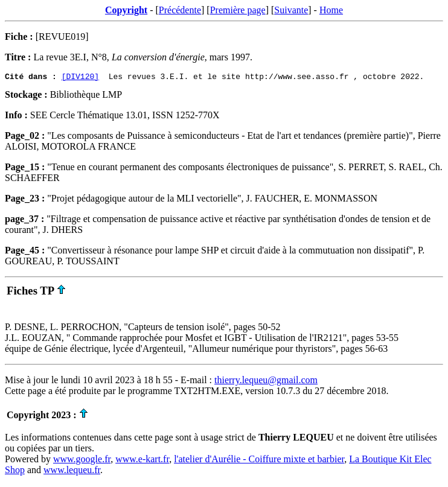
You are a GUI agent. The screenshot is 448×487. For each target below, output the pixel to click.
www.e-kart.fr (142, 461)
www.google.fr (82, 461)
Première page (238, 10)
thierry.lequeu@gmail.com (266, 382)
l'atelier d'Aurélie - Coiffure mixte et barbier (259, 461)
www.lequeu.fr (72, 472)
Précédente (180, 10)
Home (331, 10)
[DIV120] (80, 78)
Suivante (291, 10)
